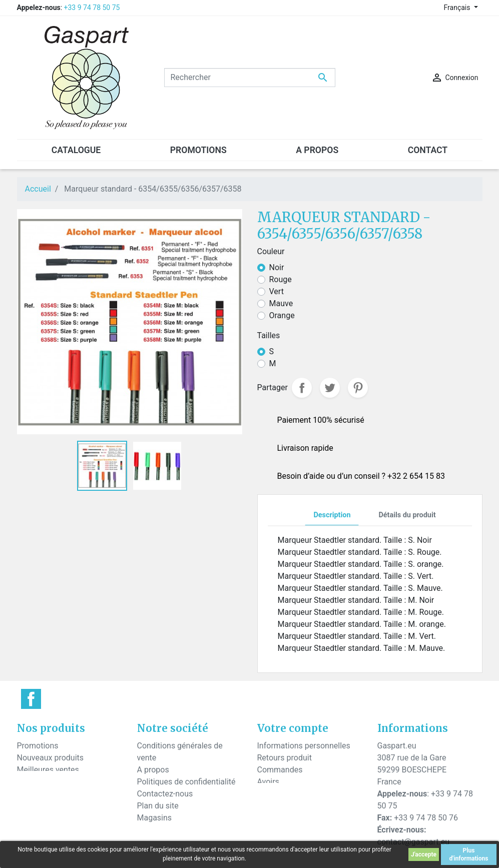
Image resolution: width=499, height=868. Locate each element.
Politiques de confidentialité (186, 782)
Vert (277, 291)
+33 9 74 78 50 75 (92, 8)
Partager (302, 388)
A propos (153, 770)
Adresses (274, 794)
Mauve (281, 303)
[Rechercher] (250, 78)
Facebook (31, 699)
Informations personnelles (304, 746)
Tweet (330, 388)
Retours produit (285, 758)
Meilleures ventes (48, 770)
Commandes (280, 770)
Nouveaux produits (51, 758)
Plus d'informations (469, 854)
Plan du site (158, 806)
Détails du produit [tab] (407, 515)
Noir (277, 267)
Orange (282, 315)
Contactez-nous (165, 794)
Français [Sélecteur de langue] (458, 8)
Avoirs (268, 782)
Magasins (155, 818)
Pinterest (358, 388)
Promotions (38, 746)
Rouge (281, 279)
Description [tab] (332, 515)
